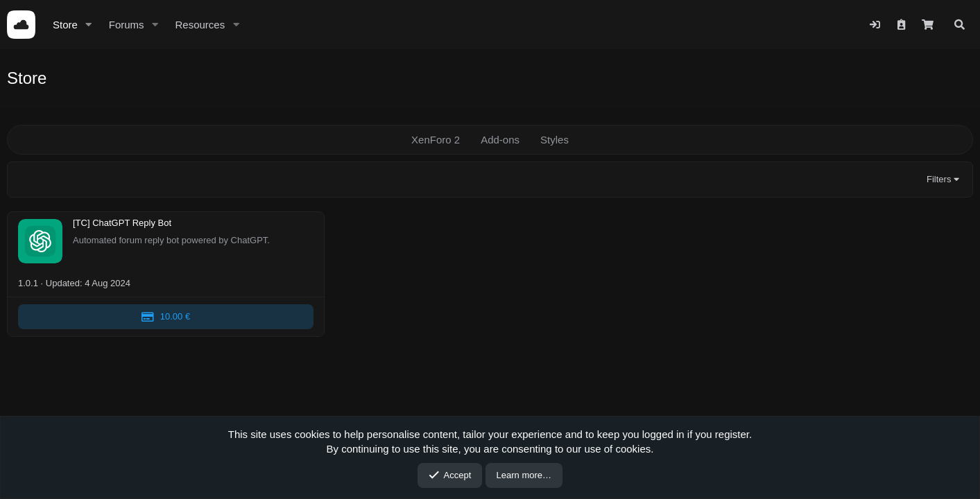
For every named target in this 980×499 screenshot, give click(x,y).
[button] (89, 25)
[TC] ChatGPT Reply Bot (122, 224)
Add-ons (500, 140)
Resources (200, 25)
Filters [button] (939, 179)
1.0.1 (28, 283)
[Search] (960, 25)
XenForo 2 (436, 140)
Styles (555, 140)
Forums (127, 25)
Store (65, 25)
